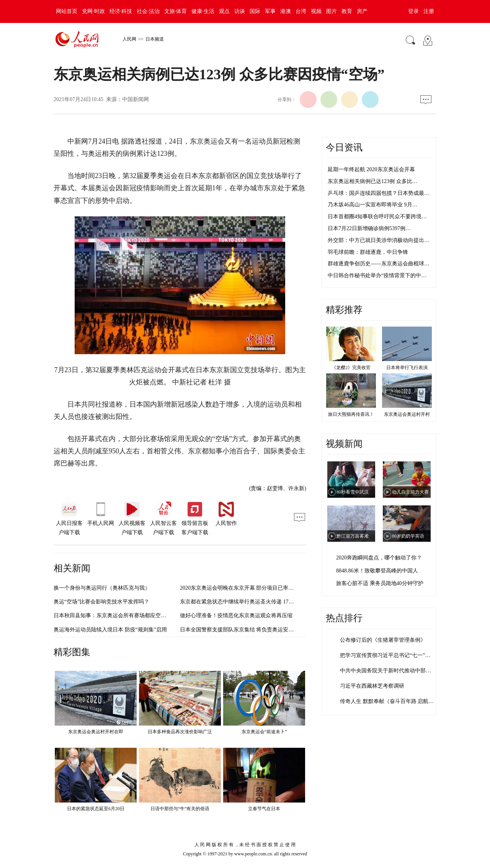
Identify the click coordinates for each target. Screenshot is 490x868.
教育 (347, 11)
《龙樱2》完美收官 (351, 368)
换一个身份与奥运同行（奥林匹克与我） (102, 588)
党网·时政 (93, 11)
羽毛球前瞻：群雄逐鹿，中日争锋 (368, 252)
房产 (362, 11)
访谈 (240, 11)
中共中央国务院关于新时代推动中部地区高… (394, 671)
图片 (332, 11)
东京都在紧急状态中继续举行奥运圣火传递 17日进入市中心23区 (256, 602)
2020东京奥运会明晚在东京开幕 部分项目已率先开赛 (242, 588)
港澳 (286, 11)
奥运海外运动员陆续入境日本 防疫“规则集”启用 (110, 630)
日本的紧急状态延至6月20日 (96, 809)
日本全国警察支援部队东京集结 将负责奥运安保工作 (242, 630)
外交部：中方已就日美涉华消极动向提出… (379, 240)
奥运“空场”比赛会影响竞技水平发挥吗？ (101, 602)
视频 (316, 11)
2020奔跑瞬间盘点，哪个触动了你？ (379, 558)
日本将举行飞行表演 (407, 368)
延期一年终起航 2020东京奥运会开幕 (371, 169)
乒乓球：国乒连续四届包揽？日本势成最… (379, 193)
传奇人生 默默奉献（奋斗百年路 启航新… (390, 701)
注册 (429, 11)
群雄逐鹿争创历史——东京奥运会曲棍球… (379, 264)
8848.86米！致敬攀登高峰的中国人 (377, 571)
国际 (255, 11)
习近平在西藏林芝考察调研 (372, 686)
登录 (413, 11)
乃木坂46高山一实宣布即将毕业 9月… (373, 205)
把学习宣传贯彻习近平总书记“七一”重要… (390, 655)
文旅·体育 (176, 11)
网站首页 (67, 11)
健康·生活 (203, 11)
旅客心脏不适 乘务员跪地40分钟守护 (380, 583)
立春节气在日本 (264, 809)
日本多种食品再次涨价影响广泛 (180, 732)
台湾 (301, 11)
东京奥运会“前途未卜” (264, 732)
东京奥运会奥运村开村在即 (96, 732)
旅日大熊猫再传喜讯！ (351, 414)
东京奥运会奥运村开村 (407, 414)
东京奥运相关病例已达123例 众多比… (373, 181)
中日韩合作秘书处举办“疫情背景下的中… (377, 275)
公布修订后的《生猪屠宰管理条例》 (383, 640)
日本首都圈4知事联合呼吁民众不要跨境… (377, 217)
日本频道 (155, 39)
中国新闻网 (136, 99)
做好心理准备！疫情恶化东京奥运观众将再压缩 (236, 615)
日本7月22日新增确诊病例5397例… (369, 228)
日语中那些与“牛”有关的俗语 (180, 809)
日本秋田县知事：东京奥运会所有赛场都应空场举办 (115, 615)
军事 (270, 11)
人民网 (129, 39)
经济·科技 (121, 11)
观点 (224, 11)
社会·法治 (148, 11)
